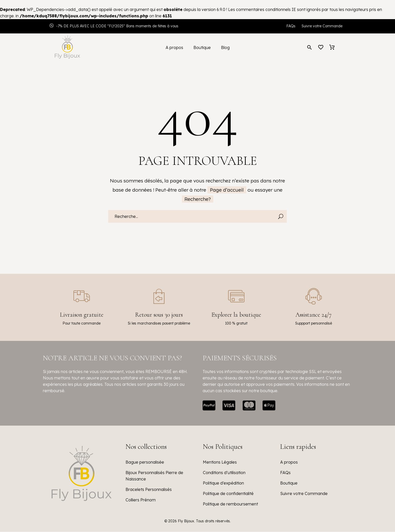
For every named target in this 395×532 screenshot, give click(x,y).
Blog (225, 47)
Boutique (202, 47)
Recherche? (198, 199)
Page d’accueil (227, 190)
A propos (174, 47)
